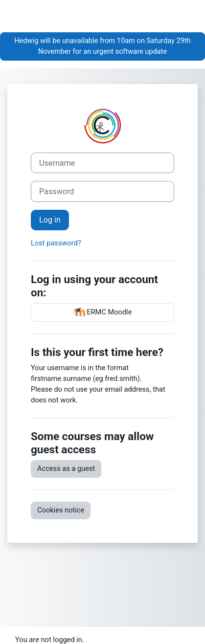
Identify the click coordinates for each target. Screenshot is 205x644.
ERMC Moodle (103, 312)
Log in (50, 220)
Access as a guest (66, 468)
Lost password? (56, 243)
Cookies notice (61, 510)
